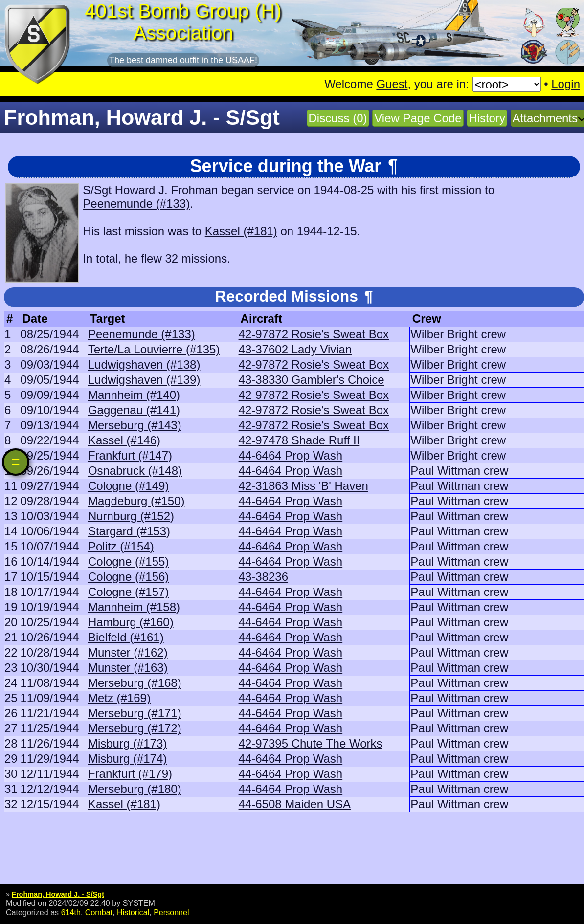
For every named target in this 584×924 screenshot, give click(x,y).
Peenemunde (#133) (136, 204)
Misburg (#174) (127, 759)
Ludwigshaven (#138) (144, 364)
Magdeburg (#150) (136, 501)
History (487, 118)
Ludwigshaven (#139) (144, 380)
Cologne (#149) (128, 486)
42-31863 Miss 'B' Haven (303, 486)
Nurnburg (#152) (131, 516)
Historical (133, 912)
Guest (392, 84)
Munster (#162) (128, 652)
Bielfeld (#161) (126, 637)
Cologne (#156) (128, 577)
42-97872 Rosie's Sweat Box (314, 334)
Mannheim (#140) (134, 395)
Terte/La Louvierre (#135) (154, 349)
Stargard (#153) (129, 531)
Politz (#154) (121, 546)
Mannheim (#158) (134, 607)
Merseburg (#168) (135, 683)
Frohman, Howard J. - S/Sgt (58, 894)
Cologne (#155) (128, 561)
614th (71, 912)
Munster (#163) (128, 668)
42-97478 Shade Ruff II (299, 440)
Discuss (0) (338, 118)
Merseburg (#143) (135, 425)
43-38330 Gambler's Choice (312, 380)
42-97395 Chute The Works (311, 743)
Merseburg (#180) (135, 789)
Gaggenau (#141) (134, 410)
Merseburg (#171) (135, 713)
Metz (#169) (119, 698)
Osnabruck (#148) (135, 471)
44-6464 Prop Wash (291, 455)
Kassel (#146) (124, 440)
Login (566, 84)
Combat (99, 912)
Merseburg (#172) (135, 728)
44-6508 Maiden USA (295, 804)
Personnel (171, 912)
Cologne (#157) (128, 592)
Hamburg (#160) (131, 622)
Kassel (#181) (241, 231)
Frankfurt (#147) (130, 455)
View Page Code (418, 118)
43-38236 (263, 577)
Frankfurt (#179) (130, 774)
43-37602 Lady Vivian (295, 349)
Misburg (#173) (127, 743)
